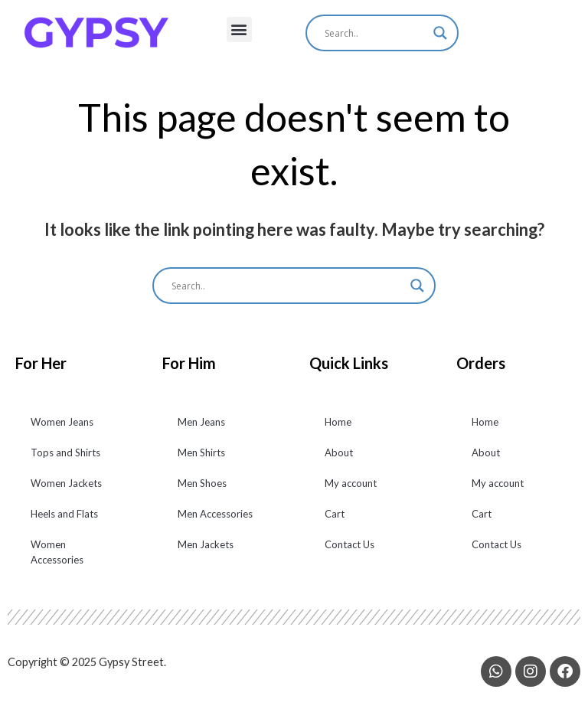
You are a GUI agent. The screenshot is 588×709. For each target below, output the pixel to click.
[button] (239, 29)
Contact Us (350, 554)
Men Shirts (201, 462)
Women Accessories (57, 561)
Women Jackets (66, 492)
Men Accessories (215, 523)
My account (351, 492)
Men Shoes (202, 492)
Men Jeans (201, 431)
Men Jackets (206, 554)
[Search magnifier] (440, 33)
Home (338, 431)
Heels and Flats (64, 523)
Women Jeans (62, 431)
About (339, 462)
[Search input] (375, 33)
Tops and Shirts (65, 462)
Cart (335, 523)
